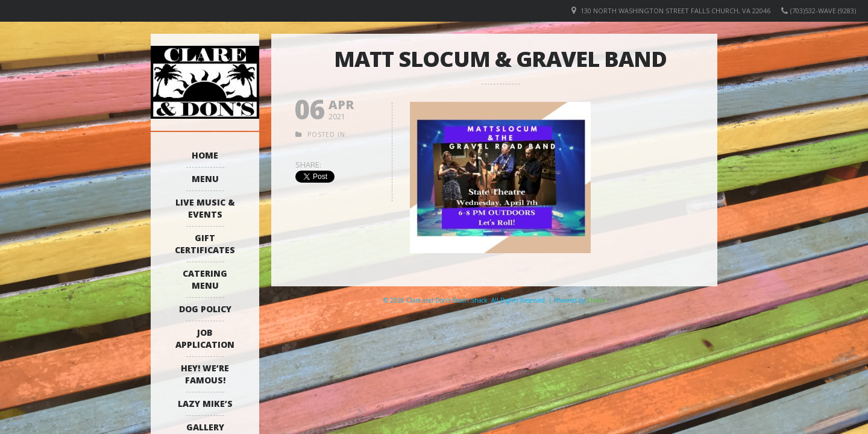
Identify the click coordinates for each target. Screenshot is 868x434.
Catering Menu (205, 279)
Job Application (205, 338)
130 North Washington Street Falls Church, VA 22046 (675, 11)
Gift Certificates (205, 244)
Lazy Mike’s (205, 404)
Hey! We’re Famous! (205, 374)
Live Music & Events (205, 208)
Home (205, 155)
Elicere (596, 300)
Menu (205, 179)
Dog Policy (205, 309)
